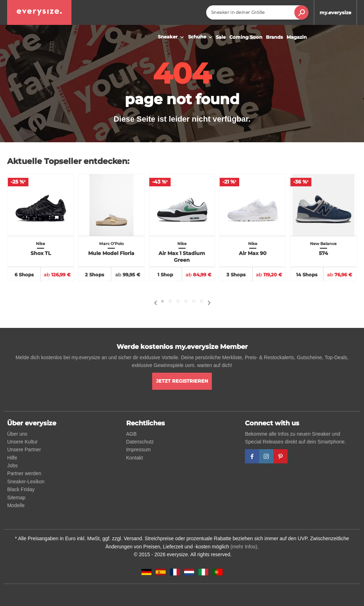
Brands (274, 37)
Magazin (297, 37)
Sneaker (172, 37)
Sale (221, 37)
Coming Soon (246, 37)
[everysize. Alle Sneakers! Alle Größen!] (39, 12)
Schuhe (201, 37)
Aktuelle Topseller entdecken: (68, 161)
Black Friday (21, 489)
